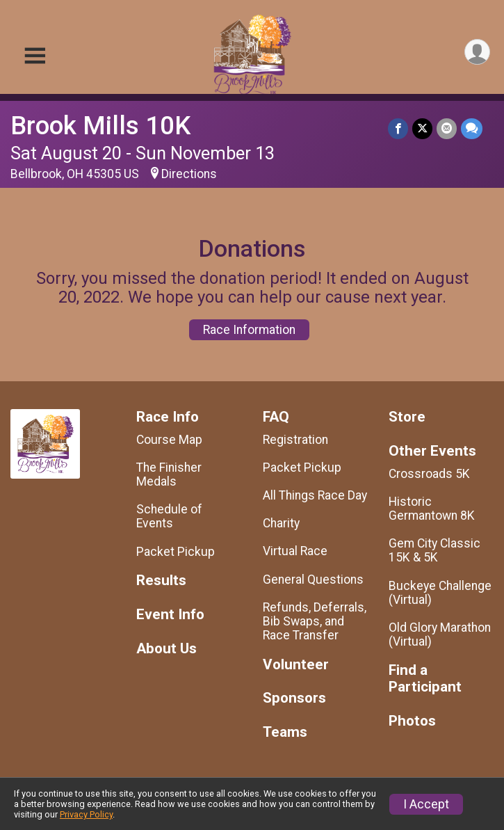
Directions (189, 174)
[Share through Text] (472, 128)
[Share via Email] (447, 128)
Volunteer (296, 665)
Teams (285, 732)
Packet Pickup (176, 552)
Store (407, 417)
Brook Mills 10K (100, 126)
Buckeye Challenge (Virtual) (440, 593)
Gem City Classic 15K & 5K (434, 550)
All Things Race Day (315, 495)
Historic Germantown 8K (432, 509)
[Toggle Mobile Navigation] (35, 56)
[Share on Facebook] (398, 128)
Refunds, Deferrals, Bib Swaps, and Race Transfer (315, 621)
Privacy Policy (86, 814)
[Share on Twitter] (422, 128)
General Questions (313, 580)
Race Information (249, 330)
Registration (295, 440)
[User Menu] (477, 52)
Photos (412, 721)
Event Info (170, 615)
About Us (166, 649)
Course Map (169, 440)
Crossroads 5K (429, 474)
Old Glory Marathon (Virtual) (440, 635)
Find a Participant (425, 679)
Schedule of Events (169, 516)
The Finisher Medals (169, 474)
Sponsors (294, 698)
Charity (281, 523)
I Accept (426, 804)
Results (161, 581)
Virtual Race (295, 551)
